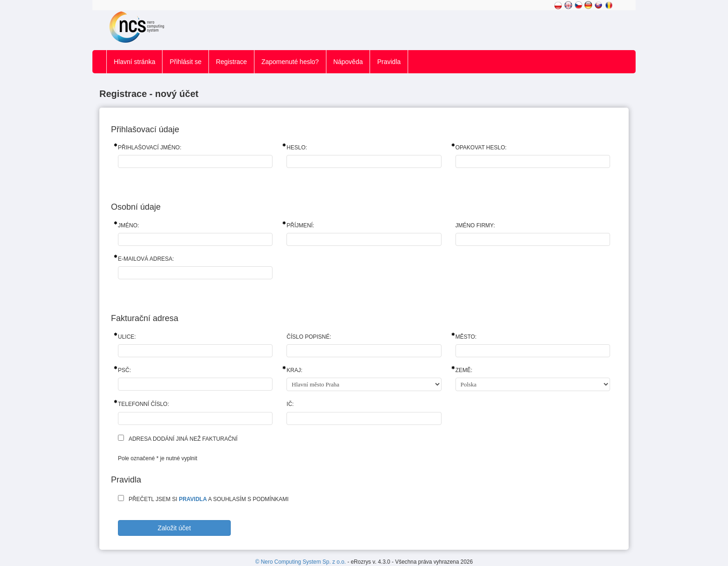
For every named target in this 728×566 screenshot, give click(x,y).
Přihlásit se (185, 62)
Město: (466, 337)
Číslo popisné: (309, 337)
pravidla (193, 499)
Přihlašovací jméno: (149, 148)
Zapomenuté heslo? (290, 62)
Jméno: (128, 225)
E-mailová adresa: (146, 259)
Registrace (231, 62)
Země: (464, 370)
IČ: (290, 404)
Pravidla (389, 62)
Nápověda (348, 62)
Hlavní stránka (134, 62)
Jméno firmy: (475, 225)
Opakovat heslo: (481, 148)
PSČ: (124, 370)
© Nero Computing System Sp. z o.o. (301, 562)
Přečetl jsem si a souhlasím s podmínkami (209, 499)
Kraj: (294, 370)
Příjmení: (300, 225)
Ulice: (127, 337)
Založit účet (174, 528)
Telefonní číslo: (143, 404)
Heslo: (297, 148)
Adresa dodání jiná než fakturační (183, 439)
